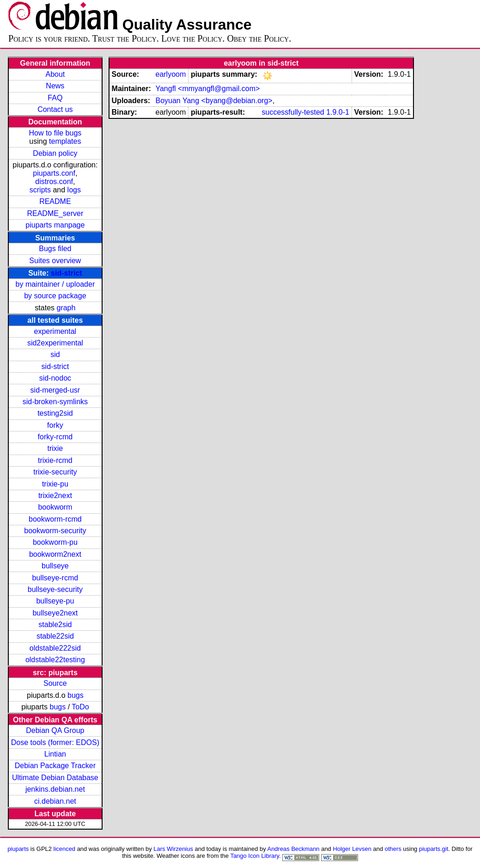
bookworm (55, 507)
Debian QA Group (55, 730)
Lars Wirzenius (173, 849)
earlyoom (170, 74)
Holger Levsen (352, 849)
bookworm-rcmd (55, 519)
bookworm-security (55, 531)
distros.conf (54, 182)
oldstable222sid (55, 648)
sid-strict (67, 273)
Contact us (55, 109)
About (55, 74)
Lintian (55, 754)
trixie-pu (55, 484)
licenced (65, 849)
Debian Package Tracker (55, 766)
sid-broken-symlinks (55, 402)
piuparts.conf (54, 173)
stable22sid (55, 636)
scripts (40, 190)
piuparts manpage (55, 225)
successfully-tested (293, 112)
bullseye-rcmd (55, 578)
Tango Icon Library (255, 856)
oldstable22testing (55, 660)
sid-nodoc (55, 378)
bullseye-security (55, 589)
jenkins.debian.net (55, 789)
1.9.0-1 (338, 112)
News (55, 86)
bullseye (55, 566)
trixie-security (55, 472)
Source (55, 683)
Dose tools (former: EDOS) (55, 742)
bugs (76, 695)
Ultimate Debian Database (55, 778)
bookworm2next (55, 554)
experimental (55, 331)
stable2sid (55, 625)
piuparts (18, 849)
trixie (55, 448)
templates (65, 141)
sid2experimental (55, 343)
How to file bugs (55, 133)
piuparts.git (434, 849)
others (393, 849)
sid (55, 354)
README (55, 201)
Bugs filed (55, 249)
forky (55, 425)
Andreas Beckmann (294, 849)
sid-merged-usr (55, 390)
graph (66, 308)
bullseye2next (55, 613)
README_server (55, 213)
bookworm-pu (55, 542)
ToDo (80, 707)
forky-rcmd (55, 437)
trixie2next (55, 496)
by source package (55, 296)
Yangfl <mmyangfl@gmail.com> (207, 89)
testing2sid (55, 413)
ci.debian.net (55, 801)
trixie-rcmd (55, 460)
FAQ (55, 98)
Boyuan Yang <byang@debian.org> (214, 101)
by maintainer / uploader (55, 284)
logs (74, 190)
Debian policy (55, 153)
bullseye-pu (55, 601)
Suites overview (55, 261)
